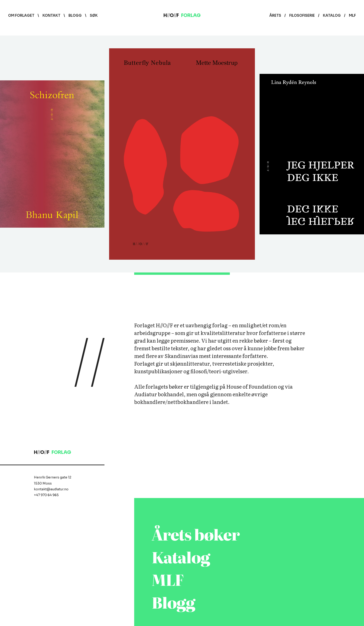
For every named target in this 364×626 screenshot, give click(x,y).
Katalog (332, 15)
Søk (94, 15)
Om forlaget (21, 15)
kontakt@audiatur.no (51, 489)
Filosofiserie (302, 15)
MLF (352, 15)
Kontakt (51, 15)
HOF (182, 15)
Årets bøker (196, 534)
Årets (275, 15)
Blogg (75, 15)
